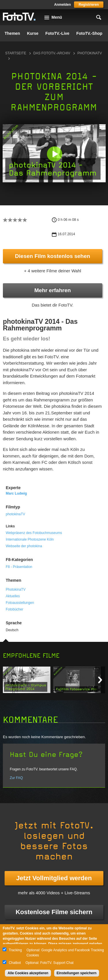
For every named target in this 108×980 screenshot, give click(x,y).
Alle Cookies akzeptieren (28, 973)
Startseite (16, 53)
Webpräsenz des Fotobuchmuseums (34, 533)
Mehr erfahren (53, 290)
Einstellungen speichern (77, 973)
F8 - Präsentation (19, 567)
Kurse (33, 33)
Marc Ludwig (16, 493)
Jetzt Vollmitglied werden (54, 878)
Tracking (15, 950)
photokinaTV (15, 514)
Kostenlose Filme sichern (54, 912)
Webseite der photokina (24, 546)
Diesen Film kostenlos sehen (53, 256)
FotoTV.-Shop (89, 33)
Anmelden (62, 5)
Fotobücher (15, 609)
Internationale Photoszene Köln (30, 539)
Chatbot (15, 963)
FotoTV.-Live (57, 33)
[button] (55, 154)
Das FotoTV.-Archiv (52, 53)
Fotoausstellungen (20, 603)
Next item (100, 680)
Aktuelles (13, 596)
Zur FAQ (16, 778)
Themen (12, 33)
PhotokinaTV (16, 589)
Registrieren (89, 5)
